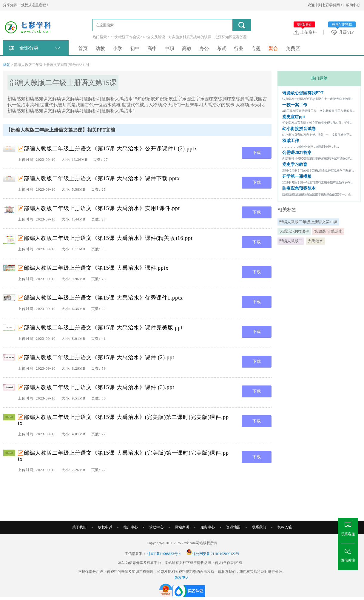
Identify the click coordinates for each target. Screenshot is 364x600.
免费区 (293, 48)
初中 (135, 48)
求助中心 (156, 527)
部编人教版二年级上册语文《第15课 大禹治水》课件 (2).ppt (99, 357)
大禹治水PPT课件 (294, 231)
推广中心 (131, 527)
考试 (221, 48)
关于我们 (79, 527)
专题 (256, 48)
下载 (257, 153)
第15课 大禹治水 (328, 231)
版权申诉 (105, 527)
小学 (118, 48)
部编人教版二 (291, 241)
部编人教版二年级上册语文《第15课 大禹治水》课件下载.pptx (102, 178)
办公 (204, 48)
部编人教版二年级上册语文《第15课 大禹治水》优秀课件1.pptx (103, 298)
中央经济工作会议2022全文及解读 (138, 37)
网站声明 (182, 527)
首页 (83, 48)
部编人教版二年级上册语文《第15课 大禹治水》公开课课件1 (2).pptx (111, 149)
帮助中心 (353, 5)
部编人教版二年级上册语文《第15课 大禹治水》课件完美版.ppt (103, 328)
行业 (239, 48)
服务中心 (208, 527)
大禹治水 (315, 241)
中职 (169, 48)
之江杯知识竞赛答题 (231, 37)
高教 (187, 48)
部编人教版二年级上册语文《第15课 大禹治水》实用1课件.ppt (102, 208)
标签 (7, 65)
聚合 (273, 48)
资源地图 (233, 527)
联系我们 (259, 527)
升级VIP (343, 32)
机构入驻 (285, 527)
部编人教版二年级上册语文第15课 (308, 222)
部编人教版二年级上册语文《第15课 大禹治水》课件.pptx (96, 268)
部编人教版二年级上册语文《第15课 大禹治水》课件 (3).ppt (99, 387)
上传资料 (305, 32)
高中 (152, 48)
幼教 (100, 48)
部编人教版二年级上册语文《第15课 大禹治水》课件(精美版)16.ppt (108, 238)
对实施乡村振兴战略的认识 (190, 37)
